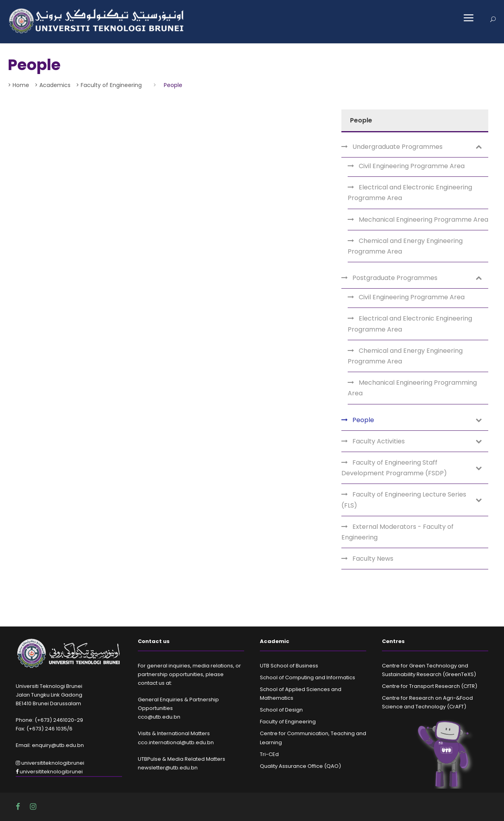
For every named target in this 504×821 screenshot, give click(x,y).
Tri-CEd (269, 754)
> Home (19, 85)
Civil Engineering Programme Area (412, 166)
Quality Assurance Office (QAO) (300, 766)
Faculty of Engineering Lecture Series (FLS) (404, 500)
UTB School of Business (289, 666)
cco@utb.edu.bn (159, 717)
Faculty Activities (379, 441)
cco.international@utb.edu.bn (176, 742)
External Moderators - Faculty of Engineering (397, 532)
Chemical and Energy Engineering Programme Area (405, 246)
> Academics (53, 85)
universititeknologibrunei (50, 763)
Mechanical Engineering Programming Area (412, 388)
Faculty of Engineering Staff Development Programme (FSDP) (394, 468)
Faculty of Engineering (288, 722)
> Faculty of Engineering (109, 85)
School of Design (281, 710)
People (363, 420)
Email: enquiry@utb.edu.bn (50, 745)
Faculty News (373, 559)
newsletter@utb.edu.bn (168, 768)
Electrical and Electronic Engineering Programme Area (410, 193)
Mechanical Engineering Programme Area (423, 220)
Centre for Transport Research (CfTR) (430, 686)
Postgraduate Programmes (395, 278)
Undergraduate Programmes (397, 147)
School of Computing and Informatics (308, 677)
